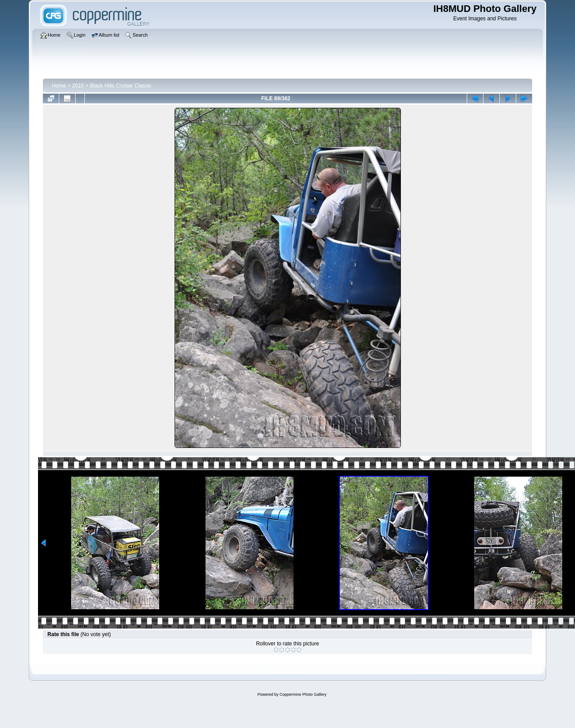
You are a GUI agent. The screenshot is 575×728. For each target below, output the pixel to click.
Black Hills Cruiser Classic (120, 86)
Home (59, 86)
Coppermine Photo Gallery (303, 694)
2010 (78, 86)
